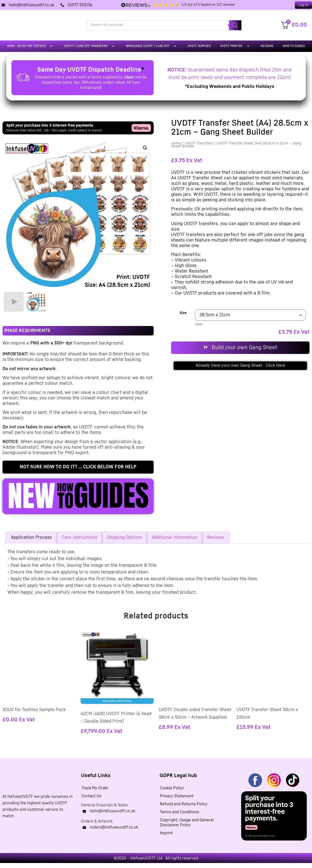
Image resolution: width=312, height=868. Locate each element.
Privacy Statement (177, 796)
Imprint (166, 833)
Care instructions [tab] (79, 538)
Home (176, 143)
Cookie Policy (172, 788)
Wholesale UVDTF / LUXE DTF (152, 46)
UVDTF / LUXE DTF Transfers (90, 46)
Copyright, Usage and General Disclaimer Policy (187, 823)
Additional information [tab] (174, 538)
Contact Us (91, 796)
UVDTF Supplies (199, 46)
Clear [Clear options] (199, 324)
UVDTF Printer (236, 46)
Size (183, 313)
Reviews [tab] (215, 538)
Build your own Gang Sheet (244, 348)
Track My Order (95, 788)
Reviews (267, 46)
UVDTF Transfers (199, 143)
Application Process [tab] (31, 538)
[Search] (235, 25)
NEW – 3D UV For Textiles (31, 46)
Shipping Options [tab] (124, 538)
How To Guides (294, 46)
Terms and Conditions (179, 812)
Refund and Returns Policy (184, 804)
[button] (145, 148)
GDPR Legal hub (178, 776)
